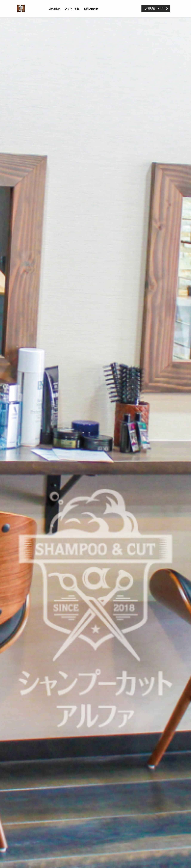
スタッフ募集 (72, 9)
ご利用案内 (54, 9)
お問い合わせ (91, 9)
